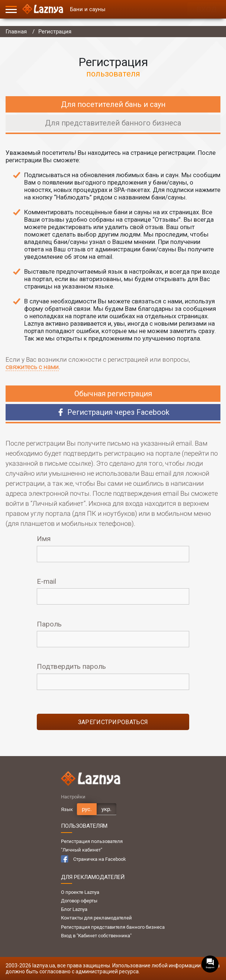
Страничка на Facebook (93, 859)
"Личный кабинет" (82, 850)
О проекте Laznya (80, 892)
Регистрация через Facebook (113, 412)
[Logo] (43, 9)
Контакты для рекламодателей (96, 918)
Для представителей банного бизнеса (113, 123)
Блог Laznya (74, 909)
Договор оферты (79, 901)
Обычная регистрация (113, 394)
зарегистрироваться (113, 722)
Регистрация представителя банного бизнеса (113, 927)
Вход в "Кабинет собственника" (96, 936)
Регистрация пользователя (92, 841)
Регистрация (55, 32)
